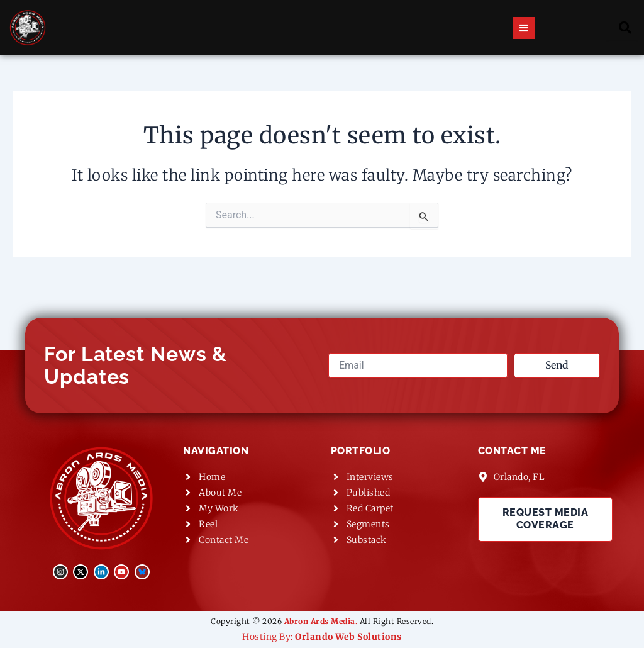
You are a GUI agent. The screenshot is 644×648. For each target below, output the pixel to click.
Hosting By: (322, 637)
